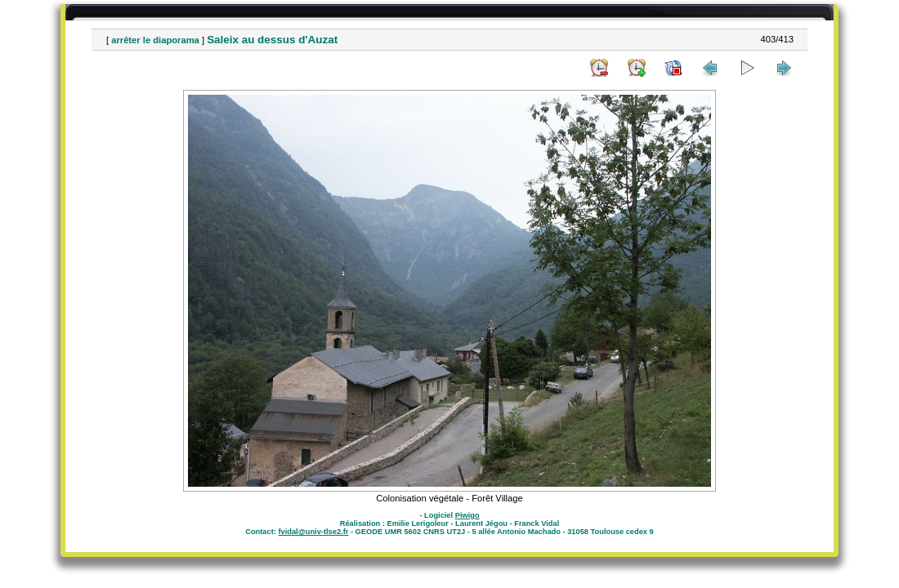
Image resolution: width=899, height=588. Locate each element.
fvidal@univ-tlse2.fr (313, 532)
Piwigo (467, 515)
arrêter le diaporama (155, 40)
